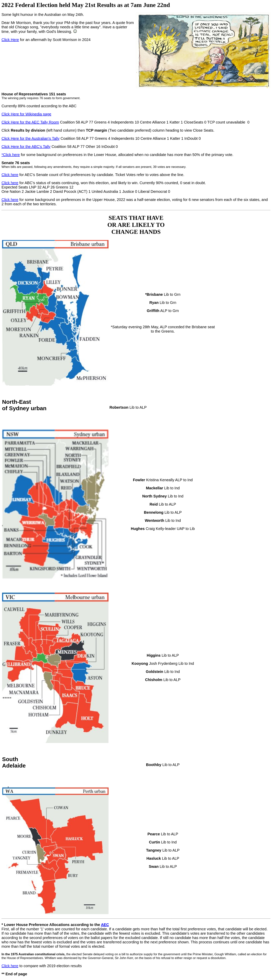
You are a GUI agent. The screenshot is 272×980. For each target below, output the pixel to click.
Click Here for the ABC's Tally (26, 147)
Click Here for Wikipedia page (26, 114)
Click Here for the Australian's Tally (31, 138)
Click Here (10, 40)
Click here (10, 175)
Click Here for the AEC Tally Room (30, 122)
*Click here (11, 155)
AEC (105, 925)
